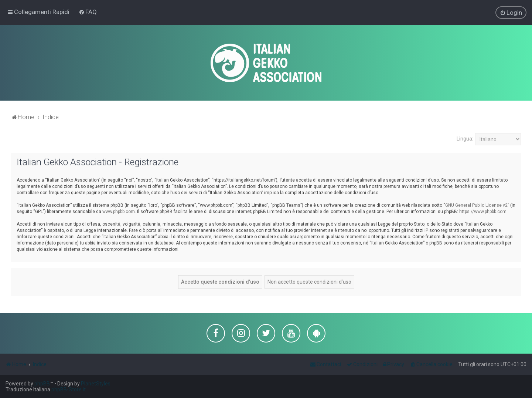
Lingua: (465, 138)
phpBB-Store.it (69, 389)
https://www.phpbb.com (483, 211)
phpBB (42, 384)
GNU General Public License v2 (476, 205)
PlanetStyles (96, 384)
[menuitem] (88, 12)
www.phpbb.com (119, 211)
